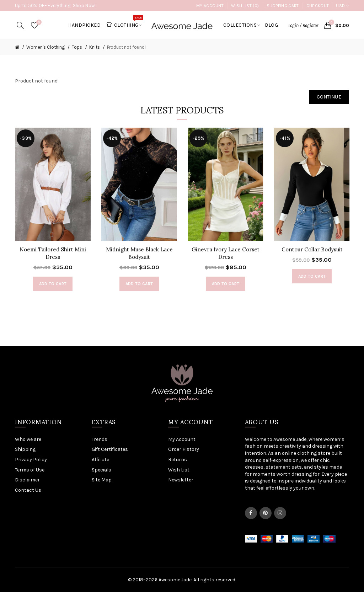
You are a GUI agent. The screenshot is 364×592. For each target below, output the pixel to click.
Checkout (318, 6)
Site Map (102, 480)
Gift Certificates (110, 449)
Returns (178, 460)
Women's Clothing (45, 47)
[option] (53, 213)
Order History (184, 449)
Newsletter (181, 480)
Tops (77, 47)
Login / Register (303, 25)
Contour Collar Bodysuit (312, 249)
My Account (210, 6)
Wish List (179, 470)
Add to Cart (53, 284)
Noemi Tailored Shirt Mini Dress (53, 253)
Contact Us (28, 490)
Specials (101, 470)
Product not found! (126, 47)
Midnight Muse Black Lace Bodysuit (139, 253)
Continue (329, 97)
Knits (95, 47)
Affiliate (100, 460)
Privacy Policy (31, 460)
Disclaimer (27, 480)
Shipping (25, 449)
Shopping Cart (283, 6)
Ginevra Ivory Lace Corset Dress (226, 253)
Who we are (28, 439)
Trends (100, 439)
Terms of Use (30, 470)
